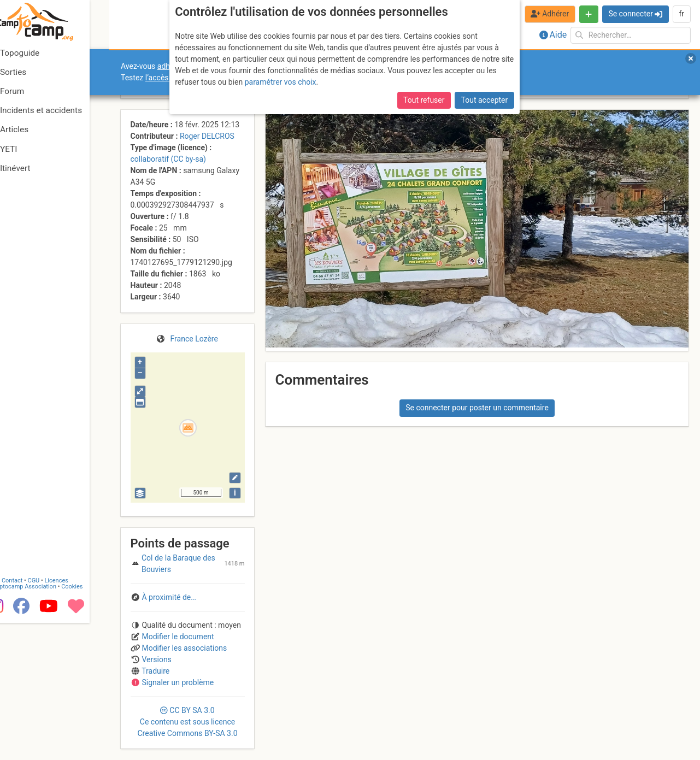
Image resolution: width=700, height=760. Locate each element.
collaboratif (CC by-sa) (168, 159)
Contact (32, 718)
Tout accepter (485, 100)
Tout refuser (424, 100)
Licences (76, 718)
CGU (54, 718)
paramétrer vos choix (281, 82)
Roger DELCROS (207, 136)
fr (681, 14)
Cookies (92, 724)
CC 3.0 (187, 722)
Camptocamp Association (41, 724)
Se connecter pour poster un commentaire (477, 408)
